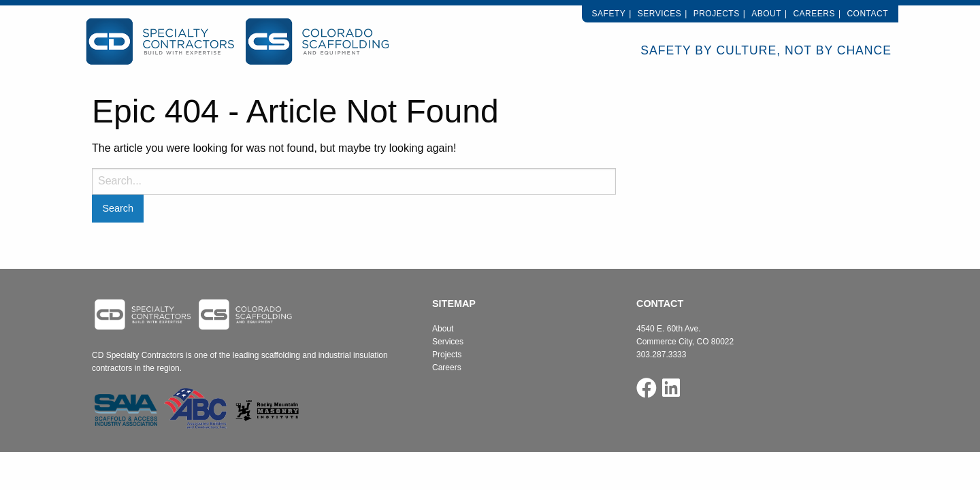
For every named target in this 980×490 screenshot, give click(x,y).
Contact (867, 14)
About (766, 14)
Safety (609, 14)
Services (659, 14)
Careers (814, 14)
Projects (717, 14)
